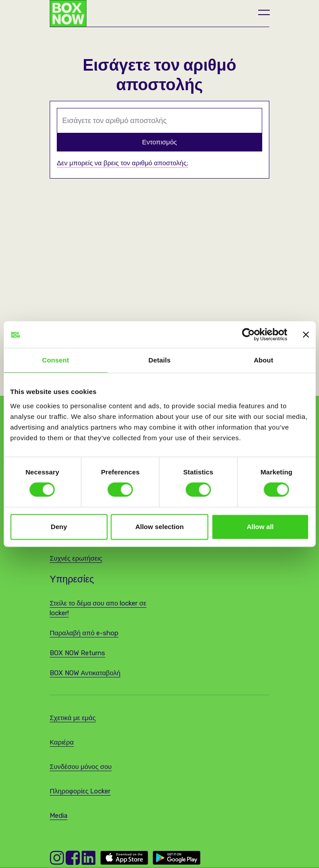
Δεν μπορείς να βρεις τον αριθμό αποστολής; (122, 163)
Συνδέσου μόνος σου (81, 767)
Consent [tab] (56, 360)
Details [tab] (160, 360)
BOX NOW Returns (77, 653)
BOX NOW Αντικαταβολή (85, 673)
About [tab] (264, 360)
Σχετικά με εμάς (73, 718)
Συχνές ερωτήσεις (76, 558)
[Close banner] (306, 334)
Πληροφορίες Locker (80, 791)
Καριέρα (62, 742)
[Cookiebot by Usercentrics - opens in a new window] (248, 334)
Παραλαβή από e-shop (84, 633)
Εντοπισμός (159, 142)
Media (59, 816)
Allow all (260, 527)
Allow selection (159, 527)
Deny (59, 527)
